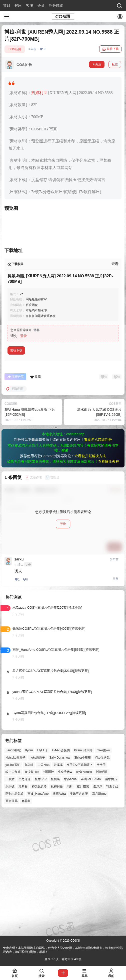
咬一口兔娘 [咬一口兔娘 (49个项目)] (13, 893)
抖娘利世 (39, 93)
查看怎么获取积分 (98, 561)
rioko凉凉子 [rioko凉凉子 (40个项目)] (37, 879)
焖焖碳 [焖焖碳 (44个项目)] (10, 908)
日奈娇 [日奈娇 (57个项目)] (10, 900)
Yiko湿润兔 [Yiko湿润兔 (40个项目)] (102, 879)
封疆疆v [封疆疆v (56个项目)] (48, 893)
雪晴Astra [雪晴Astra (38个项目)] (59, 915)
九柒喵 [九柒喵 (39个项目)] (29, 886)
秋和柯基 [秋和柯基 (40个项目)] (57, 908)
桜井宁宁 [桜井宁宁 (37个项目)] (41, 900)
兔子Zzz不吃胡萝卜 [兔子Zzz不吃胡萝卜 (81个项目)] (80, 886)
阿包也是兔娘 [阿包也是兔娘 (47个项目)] (14, 915)
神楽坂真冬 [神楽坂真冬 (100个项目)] (39, 908)
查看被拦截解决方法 (90, 577)
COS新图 (15, 49)
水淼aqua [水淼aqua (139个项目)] (70, 900)
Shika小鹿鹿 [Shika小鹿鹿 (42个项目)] (82, 879)
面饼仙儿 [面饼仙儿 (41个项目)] (11, 922)
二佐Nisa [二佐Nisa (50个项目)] (43, 886)
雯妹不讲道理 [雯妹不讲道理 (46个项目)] (79, 915)
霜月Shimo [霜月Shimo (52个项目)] (99, 915)
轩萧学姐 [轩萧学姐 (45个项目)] (112, 908)
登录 (23, 457)
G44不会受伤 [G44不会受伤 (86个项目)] (61, 871)
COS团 (75, 941)
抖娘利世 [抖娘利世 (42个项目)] (102, 893)
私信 (115, 64)
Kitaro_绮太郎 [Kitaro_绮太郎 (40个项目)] (83, 871)
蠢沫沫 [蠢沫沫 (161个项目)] (98, 908)
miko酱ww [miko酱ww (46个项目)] (103, 871)
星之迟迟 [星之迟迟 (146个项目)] (24, 900)
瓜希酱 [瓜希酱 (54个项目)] (23, 908)
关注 (97, 64)
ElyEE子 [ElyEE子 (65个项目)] (43, 871)
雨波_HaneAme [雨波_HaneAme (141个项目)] (38, 915)
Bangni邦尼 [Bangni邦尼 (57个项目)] (13, 871)
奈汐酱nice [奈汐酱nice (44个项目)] (32, 893)
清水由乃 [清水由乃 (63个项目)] (111, 900)
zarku (19, 680)
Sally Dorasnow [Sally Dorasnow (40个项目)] (60, 879)
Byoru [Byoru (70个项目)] (29, 871)
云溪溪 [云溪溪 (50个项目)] (58, 886)
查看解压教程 (108, 583)
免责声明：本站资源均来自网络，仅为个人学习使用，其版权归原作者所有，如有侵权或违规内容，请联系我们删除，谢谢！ (63, 950)
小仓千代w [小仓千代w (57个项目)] (65, 893)
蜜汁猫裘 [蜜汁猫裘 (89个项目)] (83, 908)
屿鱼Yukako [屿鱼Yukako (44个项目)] (84, 893)
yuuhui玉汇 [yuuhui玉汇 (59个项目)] (13, 886)
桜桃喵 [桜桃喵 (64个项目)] (55, 900)
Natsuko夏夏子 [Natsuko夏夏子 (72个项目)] (15, 879)
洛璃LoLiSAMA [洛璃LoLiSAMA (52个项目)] (91, 900)
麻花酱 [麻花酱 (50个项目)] (26, 922)
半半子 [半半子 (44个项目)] (101, 886)
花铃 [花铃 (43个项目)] (70, 908)
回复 (115, 700)
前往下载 (110, 49)
